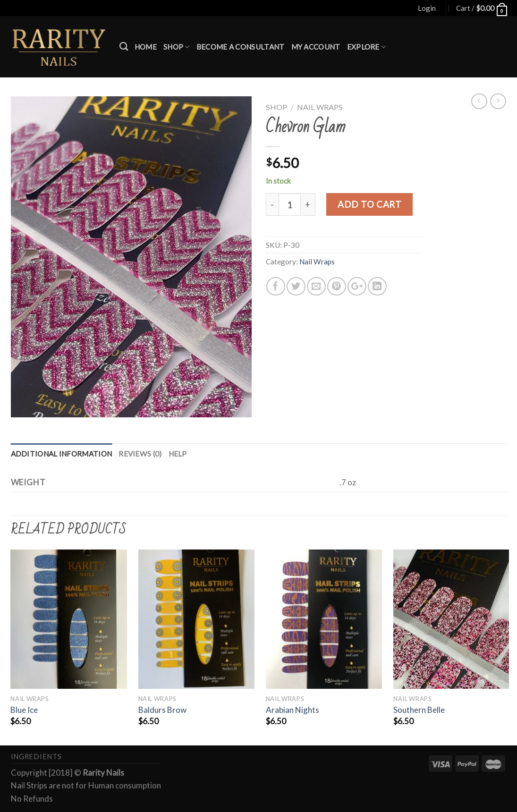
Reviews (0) (140, 454)
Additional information (62, 454)
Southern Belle (419, 710)
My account (316, 47)
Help (178, 454)
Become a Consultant (241, 47)
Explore (367, 47)
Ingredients (36, 757)
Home (146, 47)
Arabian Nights (292, 710)
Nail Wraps (320, 107)
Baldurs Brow (162, 710)
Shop (177, 47)
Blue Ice (24, 710)
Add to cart (369, 204)
